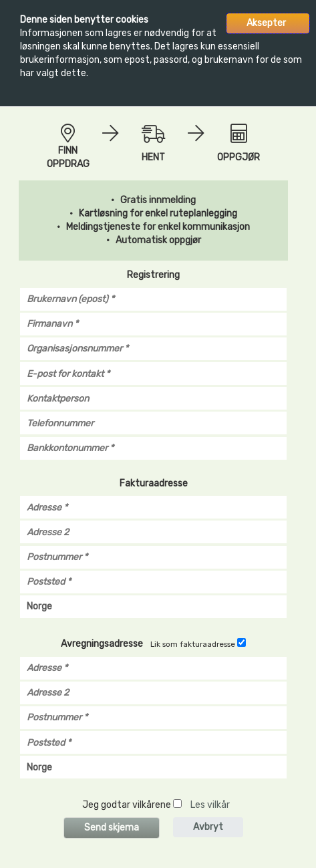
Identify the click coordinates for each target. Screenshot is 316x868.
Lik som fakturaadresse (193, 644)
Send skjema (112, 828)
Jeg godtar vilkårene (127, 805)
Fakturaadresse (154, 483)
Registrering (153, 275)
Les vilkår (210, 805)
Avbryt (208, 827)
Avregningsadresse (102, 644)
